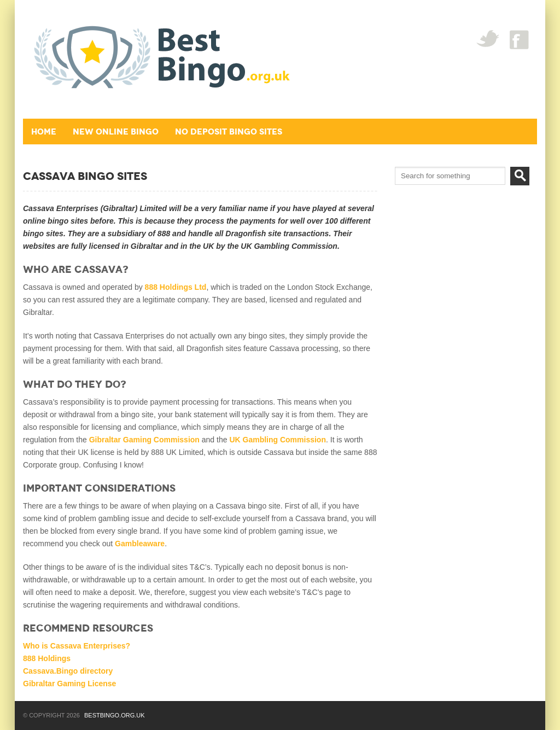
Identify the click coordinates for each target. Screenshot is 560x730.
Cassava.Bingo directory (68, 671)
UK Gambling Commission (278, 440)
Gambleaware (140, 544)
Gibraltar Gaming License (69, 684)
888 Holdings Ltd (176, 287)
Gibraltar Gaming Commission (144, 440)
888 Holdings (47, 658)
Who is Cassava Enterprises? (77, 646)
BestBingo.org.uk (115, 715)
